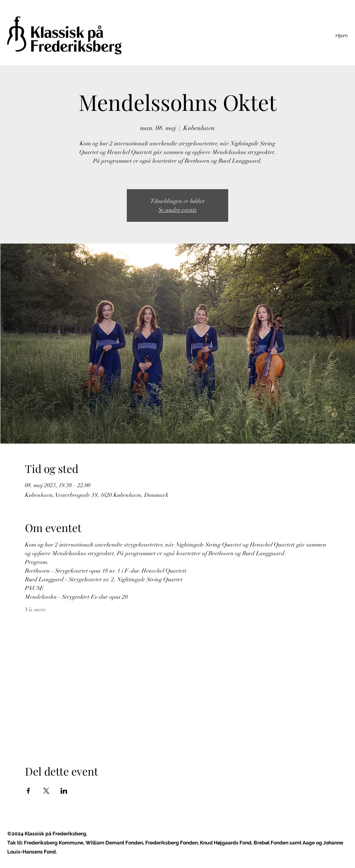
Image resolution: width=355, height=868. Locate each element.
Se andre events (177, 210)
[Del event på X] (46, 791)
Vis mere (35, 610)
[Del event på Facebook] (28, 791)
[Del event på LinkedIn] (64, 791)
